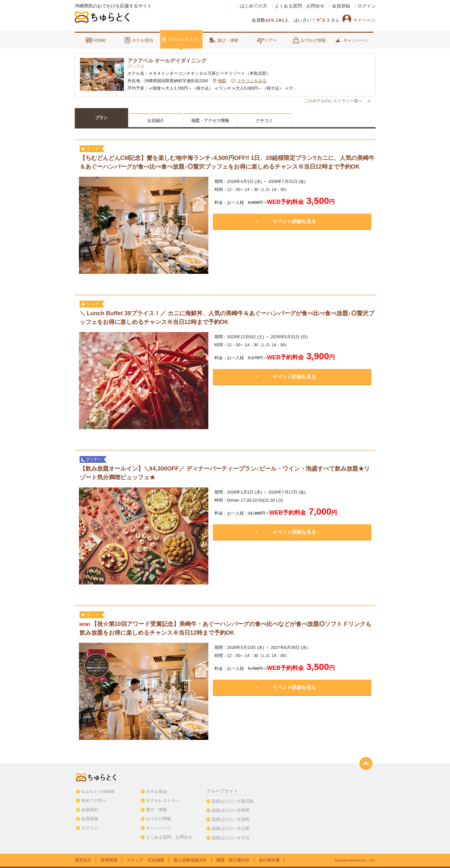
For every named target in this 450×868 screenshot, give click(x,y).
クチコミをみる (252, 81)
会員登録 (341, 6)
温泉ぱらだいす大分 (230, 838)
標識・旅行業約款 (233, 860)
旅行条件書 (269, 860)
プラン (101, 118)
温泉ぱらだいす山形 (230, 828)
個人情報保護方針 (190, 860)
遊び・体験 (224, 40)
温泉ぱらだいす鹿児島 (233, 801)
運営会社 (83, 860)
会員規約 (90, 810)
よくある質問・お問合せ (300, 6)
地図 (222, 81)
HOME (96, 40)
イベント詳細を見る (294, 221)
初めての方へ (94, 801)
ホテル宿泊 (139, 40)
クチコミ (264, 121)
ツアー (267, 40)
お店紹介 (156, 121)
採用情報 (109, 860)
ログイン (367, 6)
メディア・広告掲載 (145, 860)
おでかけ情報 (309, 40)
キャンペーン (352, 40)
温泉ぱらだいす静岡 (230, 810)
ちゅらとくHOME (98, 791)
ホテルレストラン (181, 39)
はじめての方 (254, 6)
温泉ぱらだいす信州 (230, 819)
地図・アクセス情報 (210, 121)
